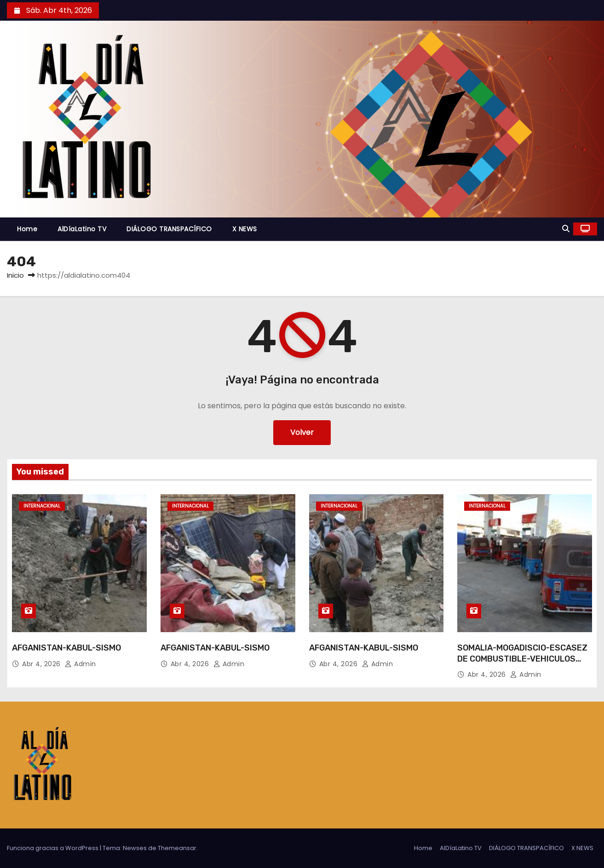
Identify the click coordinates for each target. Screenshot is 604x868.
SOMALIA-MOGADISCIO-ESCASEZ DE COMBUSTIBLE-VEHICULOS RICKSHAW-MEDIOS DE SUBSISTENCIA (522, 664)
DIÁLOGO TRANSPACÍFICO (169, 229)
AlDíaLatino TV (82, 229)
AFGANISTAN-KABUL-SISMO (66, 648)
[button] (566, 229)
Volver (302, 432)
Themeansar (177, 848)
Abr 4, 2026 (42, 664)
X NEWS (245, 229)
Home (27, 229)
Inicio (15, 275)
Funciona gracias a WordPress (53, 848)
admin (81, 664)
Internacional (42, 506)
